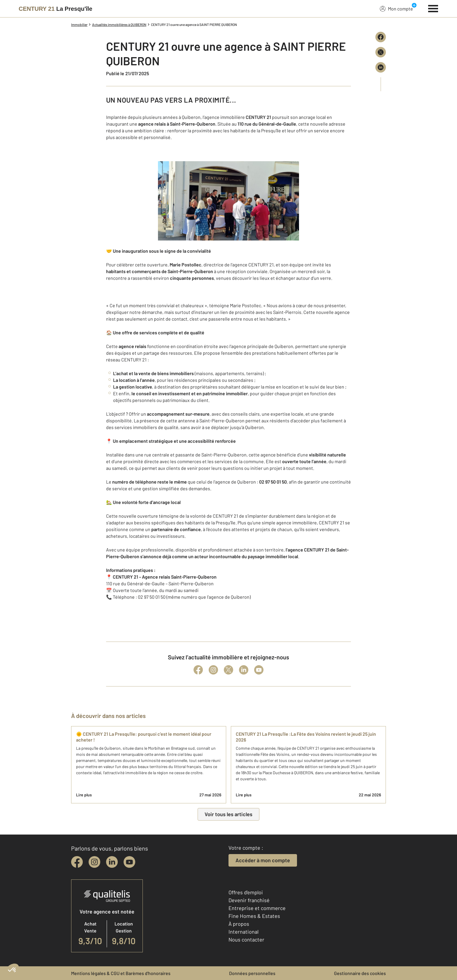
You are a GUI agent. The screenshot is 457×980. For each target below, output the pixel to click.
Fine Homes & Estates (254, 916)
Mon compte (396, 8)
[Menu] (433, 8)
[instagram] (94, 862)
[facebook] (77, 862)
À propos (239, 924)
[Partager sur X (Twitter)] (381, 52)
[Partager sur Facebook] (381, 37)
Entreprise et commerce (257, 908)
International (244, 932)
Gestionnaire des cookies (360, 973)
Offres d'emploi (246, 892)
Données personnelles (252, 973)
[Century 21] (56, 9)
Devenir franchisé (249, 900)
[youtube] (129, 862)
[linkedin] (112, 862)
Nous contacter (246, 939)
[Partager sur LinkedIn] (381, 67)
